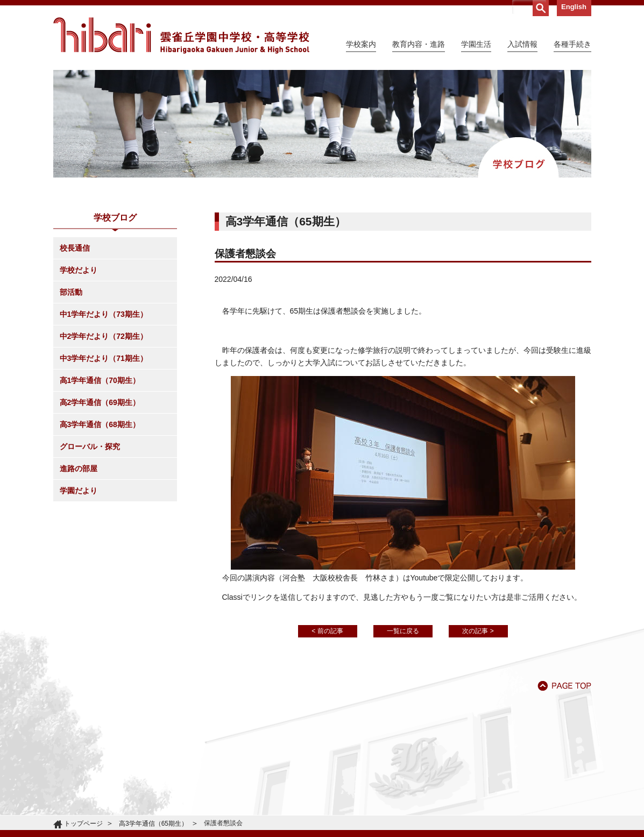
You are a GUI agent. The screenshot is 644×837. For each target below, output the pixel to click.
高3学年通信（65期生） (153, 824)
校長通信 (75, 248)
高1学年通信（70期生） (100, 380)
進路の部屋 (79, 469)
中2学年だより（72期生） (104, 336)
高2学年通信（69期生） (100, 402)
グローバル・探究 (90, 446)
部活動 (71, 292)
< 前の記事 (327, 631)
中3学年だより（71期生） (104, 358)
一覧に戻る (403, 631)
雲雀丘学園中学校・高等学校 (181, 36)
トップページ (83, 824)
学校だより (79, 270)
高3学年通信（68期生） (100, 424)
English (574, 7)
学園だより (79, 491)
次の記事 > (478, 631)
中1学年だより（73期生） (104, 314)
